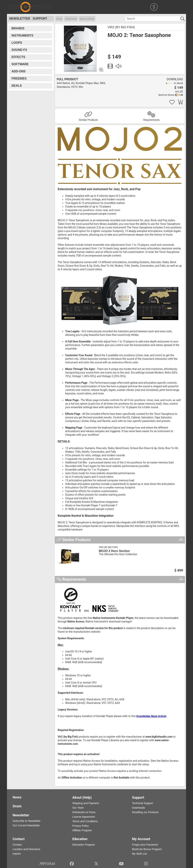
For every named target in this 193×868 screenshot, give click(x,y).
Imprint (17, 854)
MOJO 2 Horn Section (114, 551)
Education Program (84, 845)
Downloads (138, 808)
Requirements (151, 120)
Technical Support (142, 803)
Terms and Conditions (85, 821)
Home (59, 19)
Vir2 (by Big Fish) (121, 27)
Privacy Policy (81, 826)
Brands (18, 28)
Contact (17, 845)
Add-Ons (19, 71)
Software (20, 64)
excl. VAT (179, 91)
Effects (18, 57)
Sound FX (19, 50)
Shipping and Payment (86, 803)
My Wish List (139, 854)
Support (40, 19)
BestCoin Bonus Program (147, 849)
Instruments (71, 19)
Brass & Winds (87, 19)
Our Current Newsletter (26, 825)
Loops (17, 43)
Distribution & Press (84, 812)
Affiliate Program (82, 830)
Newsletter (20, 19)
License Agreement (84, 817)
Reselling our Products (145, 812)
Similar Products (88, 120)
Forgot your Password (145, 845)
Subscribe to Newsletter (27, 821)
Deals (17, 86)
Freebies (19, 78)
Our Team (78, 808)
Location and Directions (26, 849)
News (17, 797)
